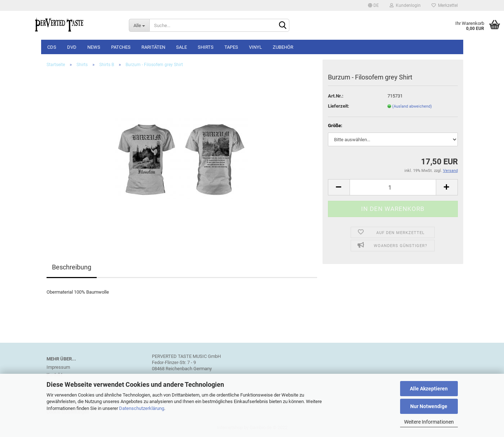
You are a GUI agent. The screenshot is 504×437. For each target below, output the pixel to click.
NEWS (94, 47)
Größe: (335, 126)
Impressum (58, 367)
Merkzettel (445, 5)
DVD (72, 47)
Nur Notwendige (429, 406)
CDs (52, 47)
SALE (181, 47)
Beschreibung (72, 267)
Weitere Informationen (429, 422)
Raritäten (153, 47)
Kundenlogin (405, 5)
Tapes (231, 47)
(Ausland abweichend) (412, 106)
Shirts (206, 47)
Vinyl (255, 47)
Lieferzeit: (339, 106)
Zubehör (283, 47)
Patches (121, 47)
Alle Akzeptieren (429, 389)
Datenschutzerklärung (142, 408)
